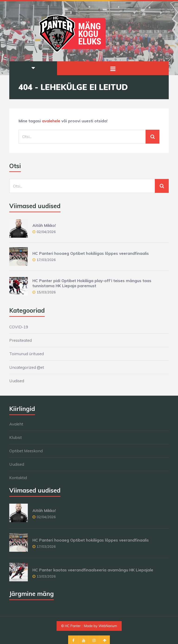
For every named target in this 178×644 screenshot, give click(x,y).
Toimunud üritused (27, 354)
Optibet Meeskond (26, 451)
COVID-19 (19, 327)
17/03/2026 (46, 260)
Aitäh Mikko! (44, 225)
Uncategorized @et (27, 367)
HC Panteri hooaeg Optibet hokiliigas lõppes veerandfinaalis (91, 253)
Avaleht (16, 424)
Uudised (17, 381)
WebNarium (108, 626)
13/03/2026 (46, 576)
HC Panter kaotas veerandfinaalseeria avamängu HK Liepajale (93, 570)
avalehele (51, 121)
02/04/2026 (46, 232)
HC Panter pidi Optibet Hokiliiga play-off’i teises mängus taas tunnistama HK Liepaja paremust (92, 283)
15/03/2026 (46, 292)
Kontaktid (18, 478)
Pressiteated (21, 340)
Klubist (16, 437)
